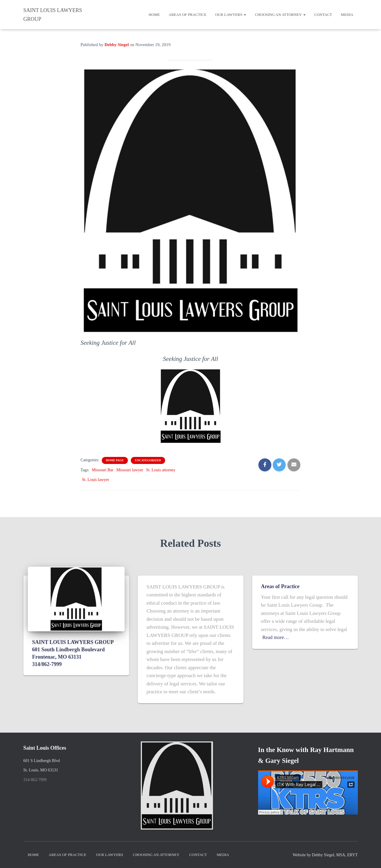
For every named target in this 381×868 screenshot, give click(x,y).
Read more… (276, 637)
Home (154, 15)
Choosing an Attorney (280, 15)
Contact (323, 15)
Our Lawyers (231, 15)
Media (347, 15)
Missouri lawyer (130, 470)
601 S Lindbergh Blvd (42, 761)
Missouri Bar (103, 470)
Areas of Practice (188, 15)
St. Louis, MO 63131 (41, 770)
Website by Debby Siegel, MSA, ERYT (325, 855)
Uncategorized (148, 460)
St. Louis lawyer (96, 480)
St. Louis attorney (161, 470)
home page (115, 460)
